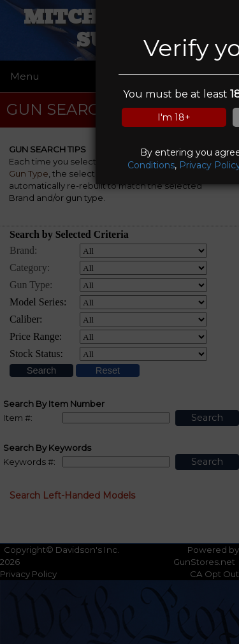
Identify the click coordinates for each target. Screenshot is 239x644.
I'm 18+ (174, 117)
